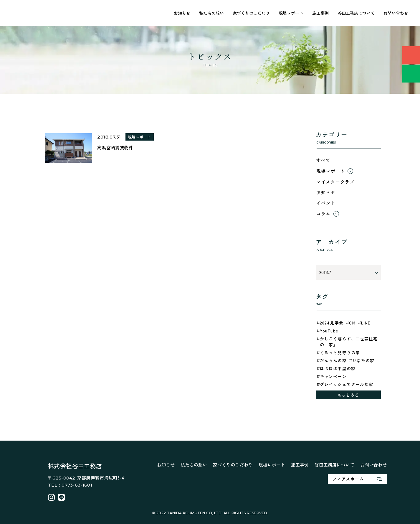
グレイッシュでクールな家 (347, 384)
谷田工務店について (356, 13)
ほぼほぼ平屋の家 (338, 368)
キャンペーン (333, 376)
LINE (366, 323)
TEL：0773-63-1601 (70, 485)
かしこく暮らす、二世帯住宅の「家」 (349, 342)
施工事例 (320, 13)
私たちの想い (211, 13)
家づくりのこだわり (251, 13)
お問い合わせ (396, 13)
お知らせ (182, 13)
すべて (324, 160)
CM (352, 323)
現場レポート (291, 13)
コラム (324, 214)
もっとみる (348, 395)
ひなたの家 (363, 360)
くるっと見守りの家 (340, 352)
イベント (326, 203)
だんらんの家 (333, 360)
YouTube (329, 331)
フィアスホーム (357, 479)
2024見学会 (332, 323)
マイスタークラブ (335, 182)
